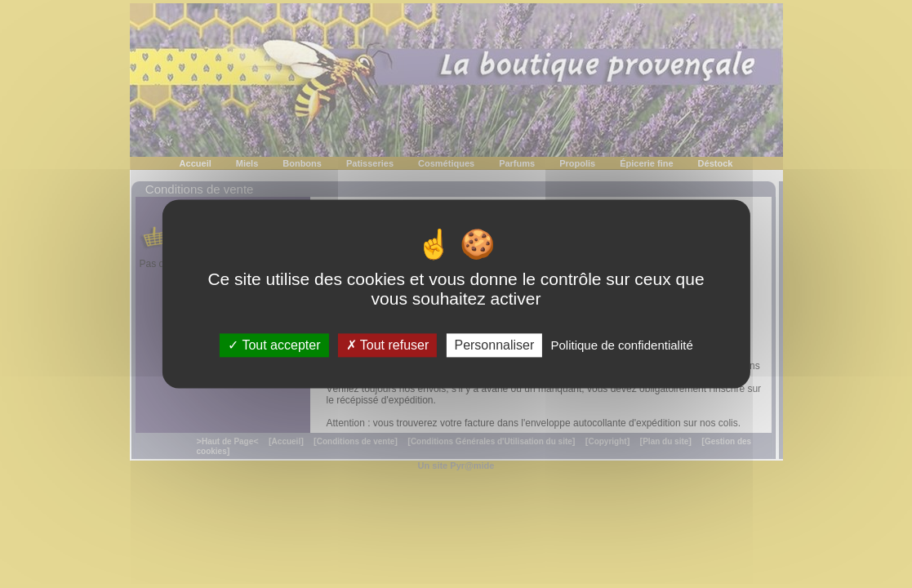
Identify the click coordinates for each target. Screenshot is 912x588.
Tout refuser (388, 345)
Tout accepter (274, 345)
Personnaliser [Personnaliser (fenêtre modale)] (494, 345)
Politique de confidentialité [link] (621, 345)
